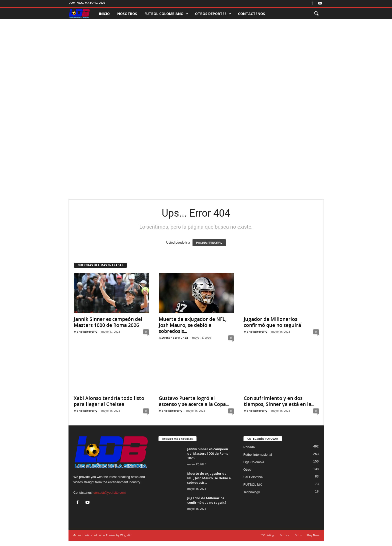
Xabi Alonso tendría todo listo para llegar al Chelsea (109, 401)
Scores (284, 535)
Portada (249, 447)
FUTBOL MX (253, 485)
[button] (316, 14)
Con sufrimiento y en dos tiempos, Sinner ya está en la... (279, 401)
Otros (247, 470)
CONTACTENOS (251, 14)
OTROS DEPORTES (213, 14)
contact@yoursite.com (110, 493)
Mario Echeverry (85, 332)
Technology (252, 492)
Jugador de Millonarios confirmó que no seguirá (272, 322)
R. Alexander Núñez (173, 338)
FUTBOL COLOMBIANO (166, 14)
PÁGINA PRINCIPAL (209, 243)
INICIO (104, 14)
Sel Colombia (253, 477)
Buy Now (313, 535)
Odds (298, 535)
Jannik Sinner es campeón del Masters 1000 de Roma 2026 (108, 322)
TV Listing (268, 535)
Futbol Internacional (258, 455)
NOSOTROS (127, 14)
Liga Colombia (254, 462)
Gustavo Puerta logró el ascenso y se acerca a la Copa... (194, 401)
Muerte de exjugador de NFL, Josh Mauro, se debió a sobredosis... (193, 325)
